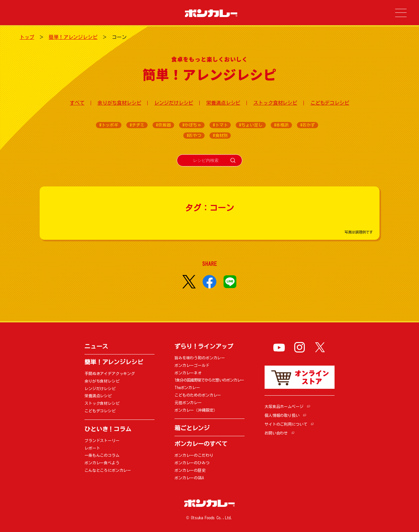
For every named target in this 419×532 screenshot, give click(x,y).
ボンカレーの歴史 (190, 470)
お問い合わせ (276, 433)
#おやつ (194, 136)
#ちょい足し (251, 125)
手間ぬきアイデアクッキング (110, 373)
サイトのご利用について (286, 424)
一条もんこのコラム (102, 455)
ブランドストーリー (102, 440)
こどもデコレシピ (330, 103)
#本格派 (281, 125)
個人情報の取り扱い (282, 415)
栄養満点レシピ (223, 103)
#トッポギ (109, 125)
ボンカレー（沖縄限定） (196, 410)
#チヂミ (137, 125)
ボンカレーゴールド (192, 365)
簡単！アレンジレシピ (73, 37)
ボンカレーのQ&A (189, 478)
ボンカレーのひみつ (192, 463)
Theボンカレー (187, 387)
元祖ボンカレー (188, 403)
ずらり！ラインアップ (204, 346)
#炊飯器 (163, 125)
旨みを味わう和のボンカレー (200, 358)
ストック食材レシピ (275, 103)
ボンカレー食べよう (102, 463)
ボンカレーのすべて (201, 444)
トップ (27, 37)
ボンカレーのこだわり (194, 455)
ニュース (96, 346)
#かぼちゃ (192, 125)
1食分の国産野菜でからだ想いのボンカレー (209, 380)
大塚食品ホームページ (284, 406)
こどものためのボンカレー (198, 395)
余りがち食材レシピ (119, 103)
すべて (77, 103)
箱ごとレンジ (192, 428)
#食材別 (220, 136)
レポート (92, 448)
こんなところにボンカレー (108, 470)
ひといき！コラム (108, 429)
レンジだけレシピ (174, 103)
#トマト (220, 125)
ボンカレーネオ (188, 373)
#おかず (308, 125)
